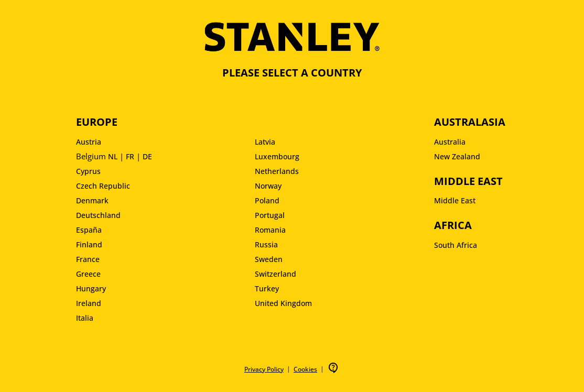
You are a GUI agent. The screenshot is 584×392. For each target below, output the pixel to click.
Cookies (305, 369)
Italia (85, 318)
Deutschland (98, 215)
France (88, 259)
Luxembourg (277, 156)
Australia (450, 142)
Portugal (270, 215)
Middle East (455, 200)
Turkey (267, 288)
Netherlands (277, 171)
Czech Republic (103, 186)
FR (130, 156)
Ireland (89, 303)
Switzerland (275, 274)
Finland (89, 244)
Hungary (91, 288)
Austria (89, 142)
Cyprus (88, 171)
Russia (266, 244)
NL (113, 156)
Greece (88, 274)
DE (147, 156)
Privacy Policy (264, 369)
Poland (267, 200)
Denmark (92, 200)
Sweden (269, 259)
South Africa (456, 245)
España (89, 230)
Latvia (265, 142)
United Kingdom (283, 303)
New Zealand (457, 156)
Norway (268, 186)
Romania (270, 230)
